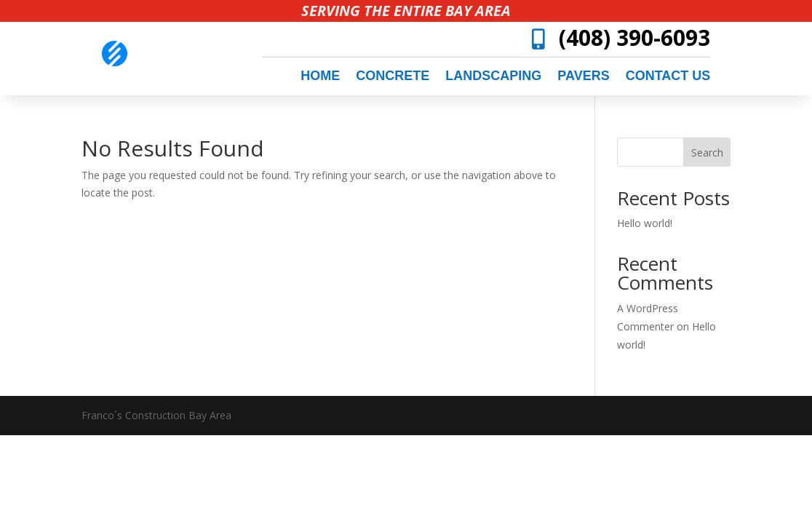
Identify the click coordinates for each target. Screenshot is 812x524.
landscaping (493, 77)
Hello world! (645, 223)
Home (320, 77)
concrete (393, 77)
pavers (583, 77)
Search (707, 152)
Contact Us (668, 77)
